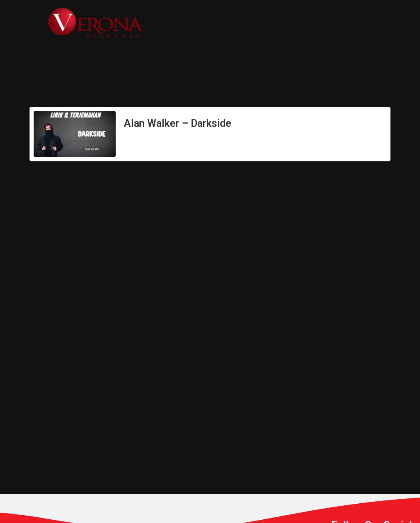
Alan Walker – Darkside (178, 123)
